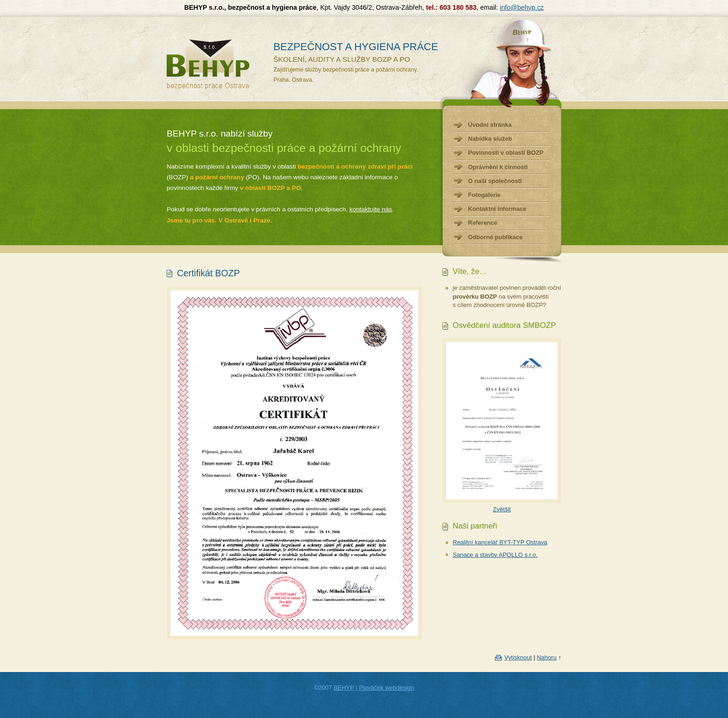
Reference (483, 223)
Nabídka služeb (490, 139)
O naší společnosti (495, 181)
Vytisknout (518, 657)
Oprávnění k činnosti (498, 167)
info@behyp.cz (522, 7)
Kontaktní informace (497, 209)
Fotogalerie (484, 195)
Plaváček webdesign (387, 688)
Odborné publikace (495, 237)
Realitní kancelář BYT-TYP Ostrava (500, 542)
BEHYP (344, 688)
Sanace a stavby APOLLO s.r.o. (495, 555)
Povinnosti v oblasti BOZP (506, 153)
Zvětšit (502, 509)
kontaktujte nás (371, 209)
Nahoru (547, 657)
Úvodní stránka (490, 125)
